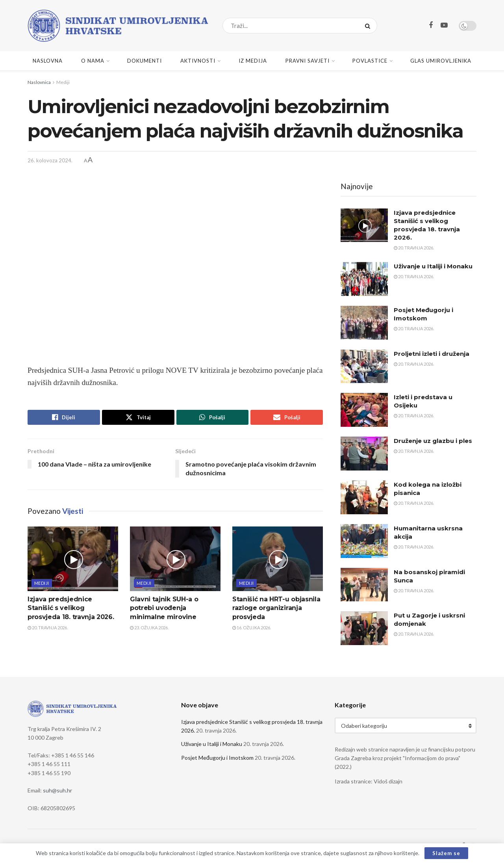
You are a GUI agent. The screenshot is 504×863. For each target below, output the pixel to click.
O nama (93, 61)
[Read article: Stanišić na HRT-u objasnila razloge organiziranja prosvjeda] (278, 559)
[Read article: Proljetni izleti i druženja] (364, 366)
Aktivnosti (198, 61)
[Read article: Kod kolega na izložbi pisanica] (364, 497)
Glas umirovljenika (441, 61)
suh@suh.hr (57, 790)
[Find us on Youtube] (444, 25)
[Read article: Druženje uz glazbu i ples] (364, 454)
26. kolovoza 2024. (50, 160)
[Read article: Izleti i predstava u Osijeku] (364, 410)
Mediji (63, 82)
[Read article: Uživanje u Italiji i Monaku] (364, 279)
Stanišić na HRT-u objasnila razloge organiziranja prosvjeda (276, 608)
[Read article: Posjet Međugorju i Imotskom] (364, 323)
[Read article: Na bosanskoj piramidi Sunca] (364, 585)
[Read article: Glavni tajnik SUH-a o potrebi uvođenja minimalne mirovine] (175, 559)
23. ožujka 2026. (149, 628)
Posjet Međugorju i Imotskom (217, 758)
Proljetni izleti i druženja (432, 354)
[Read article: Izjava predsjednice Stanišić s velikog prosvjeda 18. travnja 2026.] (73, 559)
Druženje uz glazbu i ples (433, 441)
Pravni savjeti (308, 61)
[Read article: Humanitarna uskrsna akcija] (364, 541)
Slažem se (446, 853)
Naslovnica (39, 82)
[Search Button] (369, 26)
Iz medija (253, 61)
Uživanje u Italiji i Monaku (433, 266)
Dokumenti (145, 61)
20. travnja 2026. (48, 628)
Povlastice (370, 61)
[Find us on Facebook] (431, 25)
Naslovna (48, 61)
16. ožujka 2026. (252, 628)
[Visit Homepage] (118, 26)
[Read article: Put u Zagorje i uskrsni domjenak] (364, 628)
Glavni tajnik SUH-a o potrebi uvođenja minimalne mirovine (164, 608)
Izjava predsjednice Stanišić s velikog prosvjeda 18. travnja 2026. (71, 608)
